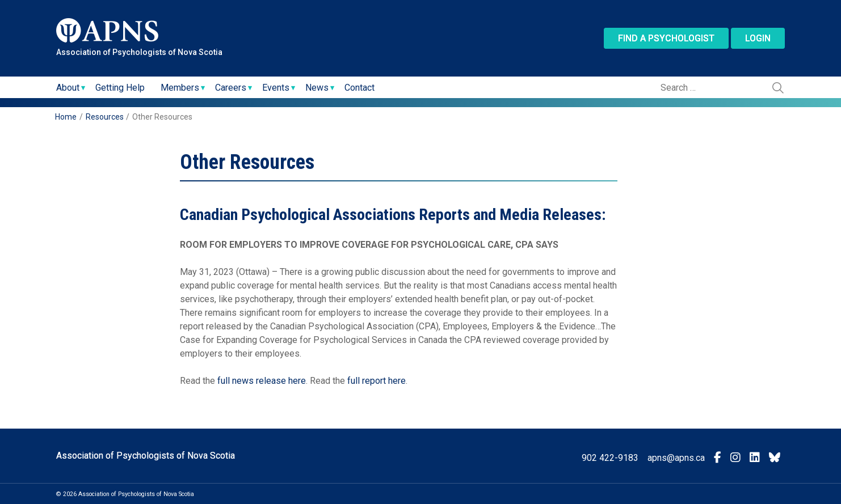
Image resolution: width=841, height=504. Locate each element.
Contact (359, 88)
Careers (231, 88)
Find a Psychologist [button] (666, 38)
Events (276, 88)
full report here (377, 381)
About (68, 88)
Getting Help (120, 88)
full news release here (262, 381)
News (317, 88)
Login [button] (758, 38)
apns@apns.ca (676, 458)
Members (180, 88)
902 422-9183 (610, 458)
